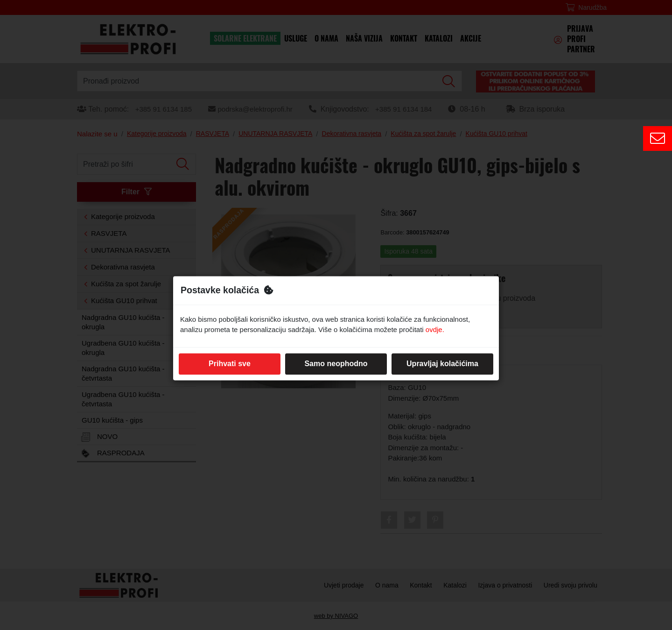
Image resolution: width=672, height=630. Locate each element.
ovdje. (435, 330)
